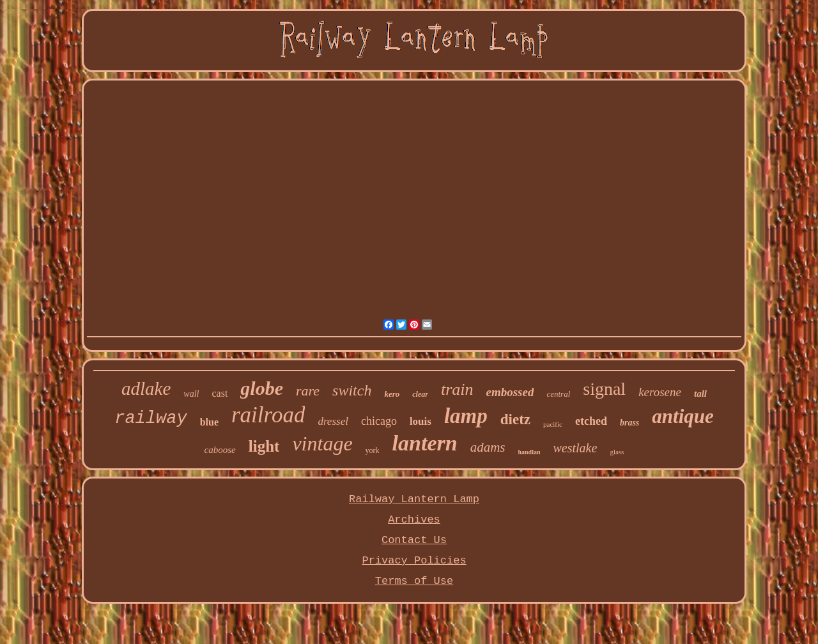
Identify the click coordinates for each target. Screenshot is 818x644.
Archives (414, 520)
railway (150, 418)
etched (591, 421)
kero (392, 394)
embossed (510, 392)
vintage (322, 443)
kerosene (660, 392)
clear (420, 394)
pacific (553, 424)
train (457, 389)
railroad (268, 415)
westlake (575, 448)
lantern (425, 443)
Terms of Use (414, 581)
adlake (146, 388)
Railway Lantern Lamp (414, 499)
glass (617, 452)
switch (352, 390)
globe (262, 388)
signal (604, 389)
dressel (333, 421)
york (373, 450)
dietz (515, 419)
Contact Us (414, 540)
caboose (220, 450)
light (264, 446)
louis (421, 421)
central (558, 394)
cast (220, 393)
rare (308, 391)
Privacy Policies (414, 561)
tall (700, 394)
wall (191, 394)
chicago (379, 421)
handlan (529, 452)
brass (629, 423)
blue (209, 422)
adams (488, 447)
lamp (466, 416)
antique (683, 416)
